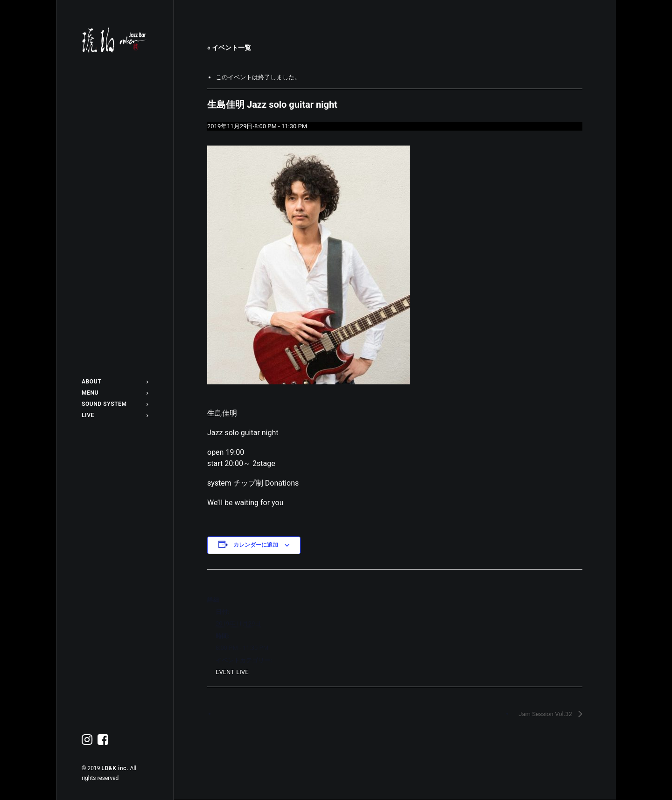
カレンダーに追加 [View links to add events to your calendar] (256, 545)
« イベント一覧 (229, 48)
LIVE (115, 415)
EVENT (225, 672)
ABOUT (115, 382)
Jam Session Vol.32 (546, 714)
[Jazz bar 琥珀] (115, 40)
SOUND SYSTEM (115, 404)
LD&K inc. (115, 768)
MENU (115, 393)
